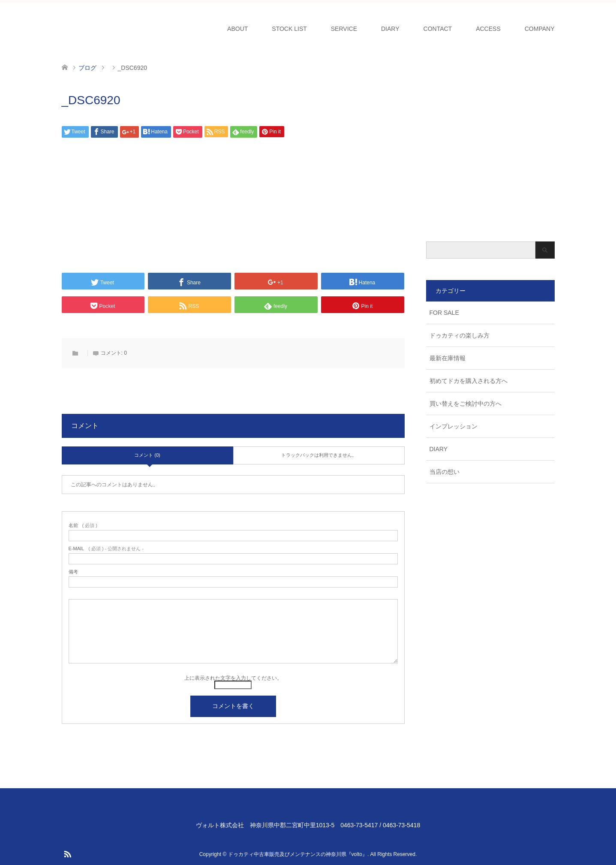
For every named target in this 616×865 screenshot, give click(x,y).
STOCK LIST (289, 29)
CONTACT (438, 29)
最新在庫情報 (448, 358)
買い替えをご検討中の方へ (466, 404)
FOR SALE (444, 313)
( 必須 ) (83, 526)
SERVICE (344, 29)
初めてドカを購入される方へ (469, 381)
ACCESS (488, 29)
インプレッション (454, 426)
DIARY (390, 29)
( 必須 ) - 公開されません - (106, 549)
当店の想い (445, 472)
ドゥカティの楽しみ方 (460, 335)
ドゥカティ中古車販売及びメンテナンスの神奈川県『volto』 (298, 854)
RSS (67, 853)
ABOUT (237, 29)
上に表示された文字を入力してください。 (233, 678)
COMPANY (540, 29)
